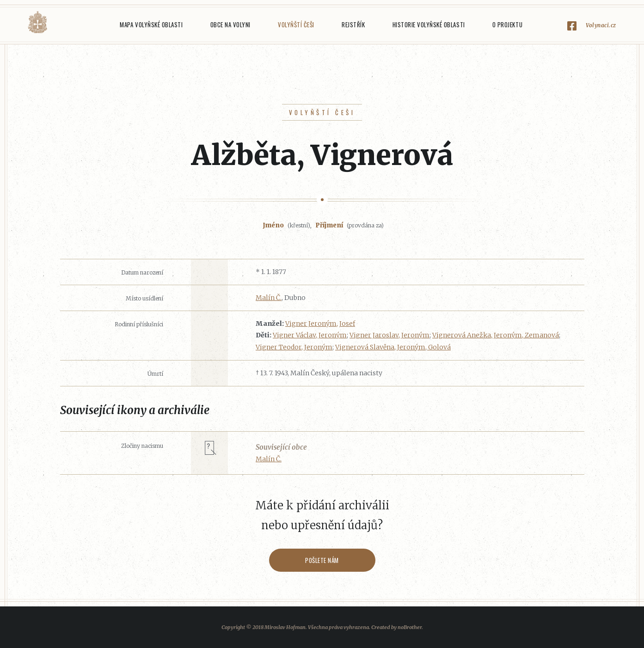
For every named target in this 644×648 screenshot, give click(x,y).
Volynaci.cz (601, 25)
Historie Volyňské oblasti (429, 24)
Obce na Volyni (230, 24)
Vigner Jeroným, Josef (320, 324)
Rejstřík (353, 24)
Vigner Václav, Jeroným (310, 335)
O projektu (507, 24)
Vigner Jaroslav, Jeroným (389, 335)
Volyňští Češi (296, 24)
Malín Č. (269, 298)
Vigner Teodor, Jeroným (294, 347)
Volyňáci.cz (37, 22)
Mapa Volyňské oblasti (151, 24)
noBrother (410, 627)
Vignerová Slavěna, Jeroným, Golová (393, 347)
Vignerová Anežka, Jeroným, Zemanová (496, 335)
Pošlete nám (322, 560)
